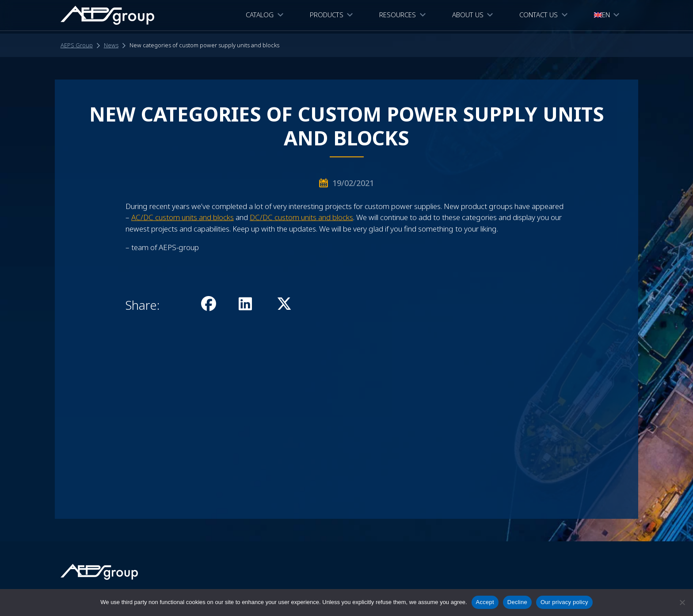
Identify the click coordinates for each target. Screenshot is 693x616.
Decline (517, 602)
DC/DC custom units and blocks (301, 217)
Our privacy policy (564, 602)
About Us (468, 16)
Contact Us (539, 16)
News (111, 45)
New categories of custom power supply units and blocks (204, 45)
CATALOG (260, 16)
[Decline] (682, 602)
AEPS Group (77, 45)
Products (327, 16)
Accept (485, 602)
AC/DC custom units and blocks (183, 217)
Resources (398, 16)
